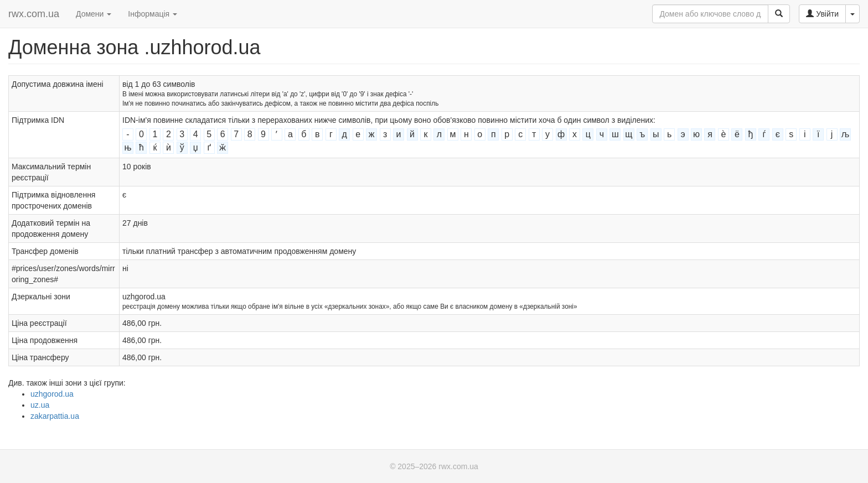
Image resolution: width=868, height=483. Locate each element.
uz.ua (40, 405)
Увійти (822, 14)
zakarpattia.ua (55, 416)
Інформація (153, 14)
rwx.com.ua (34, 14)
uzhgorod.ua (52, 394)
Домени (94, 14)
